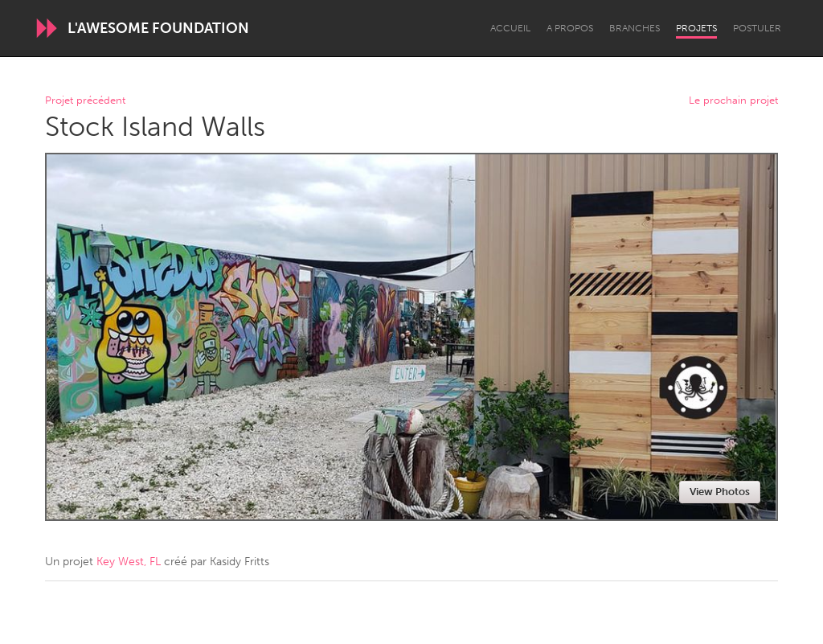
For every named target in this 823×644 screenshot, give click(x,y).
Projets (696, 28)
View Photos (720, 492)
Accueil (510, 28)
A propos (570, 28)
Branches (635, 28)
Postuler (757, 28)
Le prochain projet (733, 101)
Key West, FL (129, 562)
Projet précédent (85, 101)
